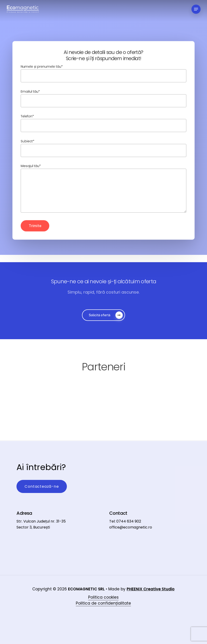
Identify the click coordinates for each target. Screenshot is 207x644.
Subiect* (103, 148)
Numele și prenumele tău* (103, 74)
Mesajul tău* (103, 189)
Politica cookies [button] (103, 590)
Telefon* (103, 123)
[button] (196, 9)
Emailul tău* (103, 99)
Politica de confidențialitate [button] (103, 596)
